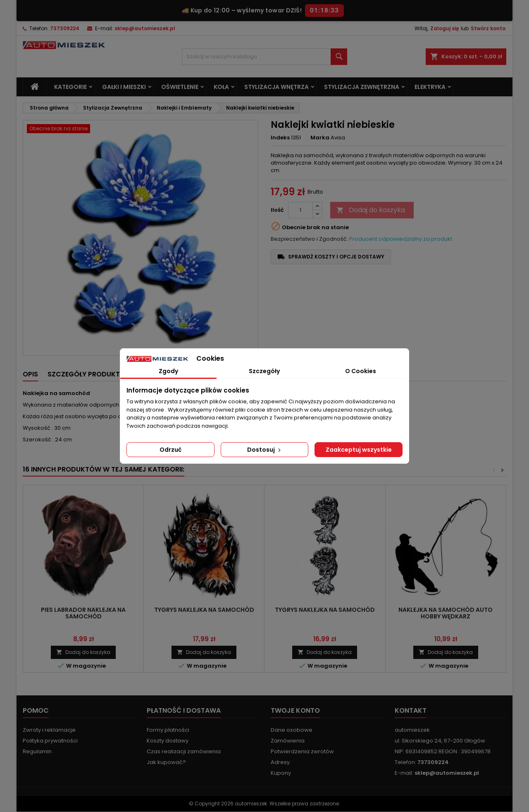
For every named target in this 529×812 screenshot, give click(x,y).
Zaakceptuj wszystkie (359, 450)
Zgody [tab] (168, 371)
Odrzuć (170, 450)
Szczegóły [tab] (264, 371)
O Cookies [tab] (361, 371)
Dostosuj (265, 450)
